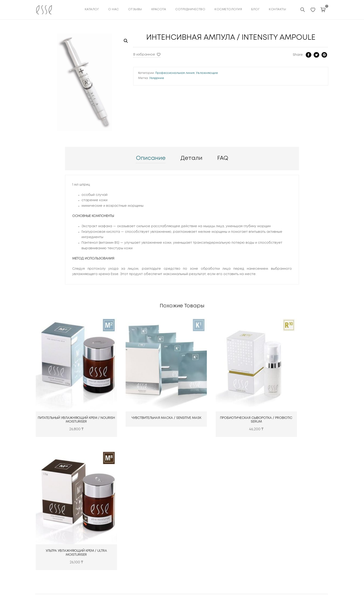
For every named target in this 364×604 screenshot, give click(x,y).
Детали (191, 207)
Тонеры (192, 524)
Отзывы (135, 9)
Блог (255, 9)
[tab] (151, 207)
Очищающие (196, 516)
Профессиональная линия (238, 82)
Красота (143, 540)
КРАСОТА (159, 9)
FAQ (223, 207)
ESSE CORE (245, 516)
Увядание (220, 87)
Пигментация (297, 548)
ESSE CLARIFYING (250, 540)
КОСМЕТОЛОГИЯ (228, 9)
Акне (290, 516)
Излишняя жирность (303, 540)
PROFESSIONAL (248, 548)
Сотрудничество (190, 9)
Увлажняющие (270, 82)
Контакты (277, 9)
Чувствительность (301, 555)
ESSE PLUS (244, 524)
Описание (151, 207)
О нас (114, 9)
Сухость (293, 524)
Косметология (148, 555)
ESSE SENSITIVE (248, 532)
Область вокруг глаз (304, 532)
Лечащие (194, 540)
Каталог (92, 9)
